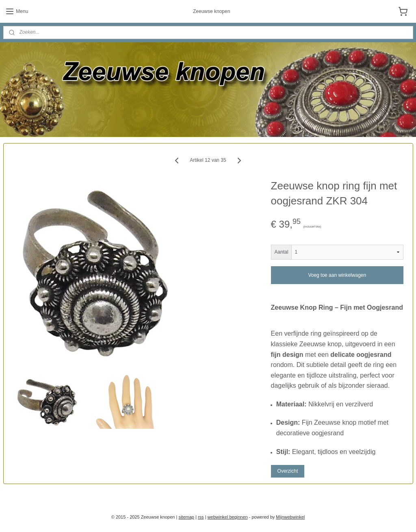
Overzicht (288, 471)
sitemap (186, 517)
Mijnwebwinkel (290, 517)
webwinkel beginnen (228, 517)
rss (201, 517)
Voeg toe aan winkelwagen (337, 275)
